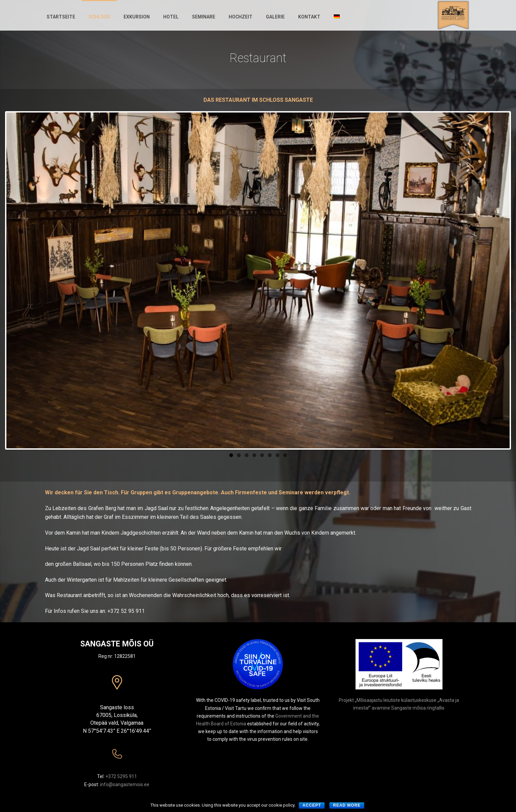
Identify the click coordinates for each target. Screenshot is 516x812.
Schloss (99, 17)
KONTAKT (309, 17)
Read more (347, 805)
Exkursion (137, 17)
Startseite (61, 17)
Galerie (275, 17)
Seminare (204, 17)
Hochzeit (241, 17)
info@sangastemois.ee (125, 784)
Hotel (171, 17)
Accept (312, 805)
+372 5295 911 (121, 776)
